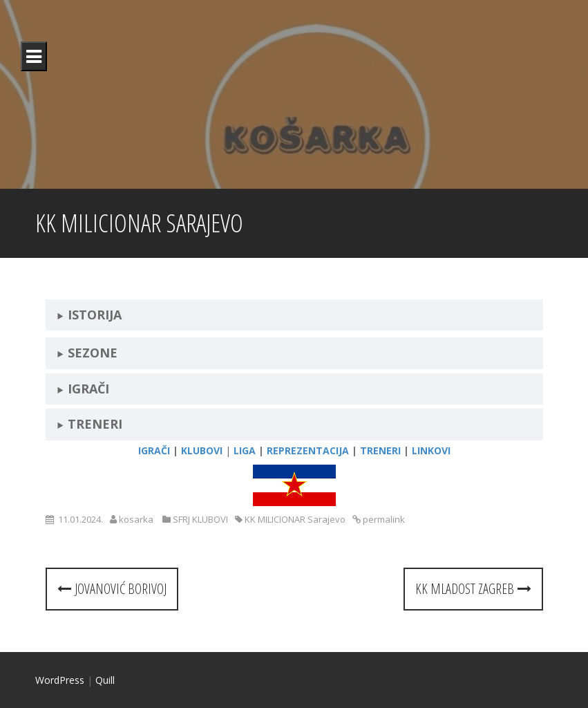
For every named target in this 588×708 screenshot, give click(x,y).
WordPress (60, 680)
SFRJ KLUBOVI (200, 519)
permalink (383, 519)
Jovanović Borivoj (112, 589)
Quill (105, 680)
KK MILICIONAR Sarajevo (295, 519)
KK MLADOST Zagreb (473, 589)
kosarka (136, 519)
